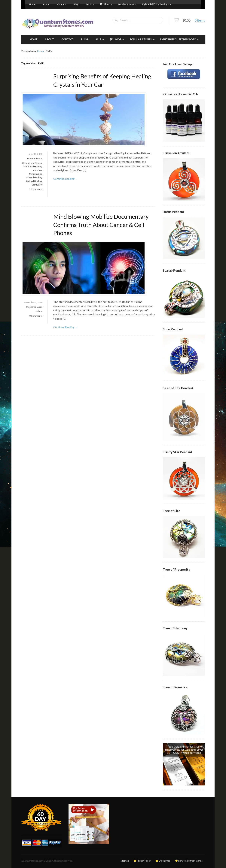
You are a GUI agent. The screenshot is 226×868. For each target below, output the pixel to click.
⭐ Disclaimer (163, 861)
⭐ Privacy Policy (142, 861)
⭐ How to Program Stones (189, 861)
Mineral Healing (34, 177)
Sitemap (125, 861)
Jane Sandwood (35, 158)
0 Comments (36, 316)
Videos (39, 311)
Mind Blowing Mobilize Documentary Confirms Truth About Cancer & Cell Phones (101, 225)
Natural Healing (34, 181)
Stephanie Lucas (34, 307)
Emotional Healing (33, 166)
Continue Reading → (66, 179)
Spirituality (37, 185)
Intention (37, 170)
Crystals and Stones (32, 163)
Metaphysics (35, 174)
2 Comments (36, 189)
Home (41, 51)
